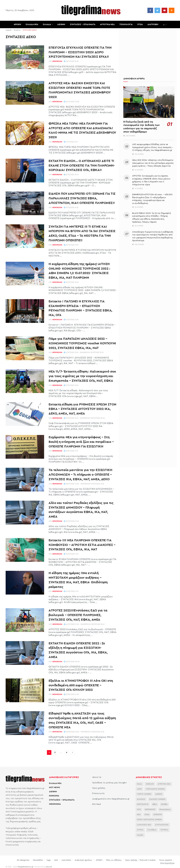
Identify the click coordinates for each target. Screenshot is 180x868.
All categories (23, 860)
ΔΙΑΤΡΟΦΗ (153, 24)
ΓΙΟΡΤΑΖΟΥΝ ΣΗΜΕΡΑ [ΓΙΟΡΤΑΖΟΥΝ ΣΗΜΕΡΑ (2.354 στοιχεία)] (155, 789)
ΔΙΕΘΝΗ (61, 24)
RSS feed (97, 804)
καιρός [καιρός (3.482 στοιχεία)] (140, 835)
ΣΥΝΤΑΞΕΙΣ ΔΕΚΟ (30, 30)
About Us (97, 777)
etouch (49, 867)
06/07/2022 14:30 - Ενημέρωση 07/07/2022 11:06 (84, 484)
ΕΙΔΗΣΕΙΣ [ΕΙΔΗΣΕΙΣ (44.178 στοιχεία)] (141, 799)
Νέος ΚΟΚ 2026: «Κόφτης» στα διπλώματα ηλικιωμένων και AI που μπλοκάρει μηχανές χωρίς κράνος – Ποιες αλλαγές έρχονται (153, 163)
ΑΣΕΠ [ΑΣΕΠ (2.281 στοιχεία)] (139, 789)
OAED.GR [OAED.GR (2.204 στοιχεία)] (150, 784)
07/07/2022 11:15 (71, 451)
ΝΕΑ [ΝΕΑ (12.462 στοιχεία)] (139, 815)
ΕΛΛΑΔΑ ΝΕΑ (32, 24)
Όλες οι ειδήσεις (114, 860)
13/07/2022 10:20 (71, 282)
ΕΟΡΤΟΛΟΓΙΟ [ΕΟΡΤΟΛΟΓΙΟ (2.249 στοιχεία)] (143, 804)
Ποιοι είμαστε (166, 860)
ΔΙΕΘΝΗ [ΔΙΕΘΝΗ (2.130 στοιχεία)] (159, 794)
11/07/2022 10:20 (71, 385)
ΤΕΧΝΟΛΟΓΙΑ (126, 24)
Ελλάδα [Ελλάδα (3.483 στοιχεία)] (164, 804)
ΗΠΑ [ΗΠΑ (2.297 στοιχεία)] (139, 809)
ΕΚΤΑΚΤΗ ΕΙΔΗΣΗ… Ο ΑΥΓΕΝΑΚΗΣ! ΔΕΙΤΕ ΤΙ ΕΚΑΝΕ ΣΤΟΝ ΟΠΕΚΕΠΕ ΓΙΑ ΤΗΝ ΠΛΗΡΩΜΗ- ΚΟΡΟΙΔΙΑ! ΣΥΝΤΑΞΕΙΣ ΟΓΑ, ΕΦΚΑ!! (82, 166)
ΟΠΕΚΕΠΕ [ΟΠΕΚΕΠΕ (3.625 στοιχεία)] (158, 815)
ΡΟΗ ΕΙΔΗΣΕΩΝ (167, 863)
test (56, 860)
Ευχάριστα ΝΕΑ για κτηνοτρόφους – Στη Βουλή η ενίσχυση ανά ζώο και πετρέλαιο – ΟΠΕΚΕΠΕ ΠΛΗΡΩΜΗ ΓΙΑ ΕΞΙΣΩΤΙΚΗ (81, 442)
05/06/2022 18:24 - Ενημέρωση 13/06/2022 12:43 (84, 732)
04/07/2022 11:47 (71, 591)
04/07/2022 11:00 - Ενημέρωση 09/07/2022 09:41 (84, 624)
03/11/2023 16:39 (71, 61)
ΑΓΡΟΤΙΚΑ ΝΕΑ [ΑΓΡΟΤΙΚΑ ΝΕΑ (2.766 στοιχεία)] (164, 784)
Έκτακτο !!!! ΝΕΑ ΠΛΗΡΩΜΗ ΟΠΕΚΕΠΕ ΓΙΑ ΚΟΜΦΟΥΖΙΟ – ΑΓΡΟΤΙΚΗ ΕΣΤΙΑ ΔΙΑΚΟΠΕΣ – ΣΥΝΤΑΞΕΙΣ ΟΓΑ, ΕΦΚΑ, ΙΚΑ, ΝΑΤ (82, 545)
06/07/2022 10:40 (71, 521)
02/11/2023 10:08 (71, 102)
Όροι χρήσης (99, 788)
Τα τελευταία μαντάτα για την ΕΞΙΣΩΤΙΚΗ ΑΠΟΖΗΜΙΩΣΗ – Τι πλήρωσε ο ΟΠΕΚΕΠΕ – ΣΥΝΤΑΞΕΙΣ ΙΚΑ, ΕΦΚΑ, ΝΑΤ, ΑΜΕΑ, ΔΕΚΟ (80, 475)
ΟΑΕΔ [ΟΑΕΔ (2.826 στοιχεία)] (147, 815)
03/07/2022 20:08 (72, 662)
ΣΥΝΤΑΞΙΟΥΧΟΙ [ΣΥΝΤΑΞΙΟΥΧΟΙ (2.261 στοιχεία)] (162, 825)
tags (49, 860)
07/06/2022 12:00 (71, 694)
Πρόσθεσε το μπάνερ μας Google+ (110, 783)
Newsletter (38, 860)
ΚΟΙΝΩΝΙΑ (54, 796)
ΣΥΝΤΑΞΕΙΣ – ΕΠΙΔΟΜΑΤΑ (83, 24)
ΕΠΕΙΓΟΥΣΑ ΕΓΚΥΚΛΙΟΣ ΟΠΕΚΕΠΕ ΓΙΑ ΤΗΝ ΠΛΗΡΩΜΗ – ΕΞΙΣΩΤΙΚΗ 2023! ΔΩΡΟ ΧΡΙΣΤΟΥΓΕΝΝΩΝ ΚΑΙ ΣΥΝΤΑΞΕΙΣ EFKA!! (80, 52)
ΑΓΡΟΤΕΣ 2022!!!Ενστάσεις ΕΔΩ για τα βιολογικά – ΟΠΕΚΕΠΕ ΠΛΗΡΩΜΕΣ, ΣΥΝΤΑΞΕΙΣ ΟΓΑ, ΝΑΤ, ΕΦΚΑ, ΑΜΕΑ (78, 615)
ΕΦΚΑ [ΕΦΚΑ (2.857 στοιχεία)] (155, 804)
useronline (66, 860)
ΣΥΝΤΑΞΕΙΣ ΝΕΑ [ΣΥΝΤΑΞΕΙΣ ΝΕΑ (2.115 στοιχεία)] (144, 825)
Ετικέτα (17, 30)
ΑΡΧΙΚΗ (17, 24)
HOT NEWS (54, 787)
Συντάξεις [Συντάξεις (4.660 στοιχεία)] (152, 830)
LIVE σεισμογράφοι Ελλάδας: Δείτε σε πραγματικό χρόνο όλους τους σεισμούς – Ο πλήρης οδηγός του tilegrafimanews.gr (153, 147)
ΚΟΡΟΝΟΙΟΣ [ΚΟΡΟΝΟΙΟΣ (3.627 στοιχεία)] (150, 809)
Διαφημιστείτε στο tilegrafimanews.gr (111, 799)
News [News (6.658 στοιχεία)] (140, 784)
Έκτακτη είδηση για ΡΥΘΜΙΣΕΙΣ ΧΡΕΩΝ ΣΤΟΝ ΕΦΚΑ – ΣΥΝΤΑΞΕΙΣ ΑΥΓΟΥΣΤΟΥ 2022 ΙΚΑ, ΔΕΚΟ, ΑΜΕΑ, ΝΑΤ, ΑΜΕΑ (82, 409)
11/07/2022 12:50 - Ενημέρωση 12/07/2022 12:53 (84, 352)
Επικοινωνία (98, 793)
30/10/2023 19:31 (71, 245)
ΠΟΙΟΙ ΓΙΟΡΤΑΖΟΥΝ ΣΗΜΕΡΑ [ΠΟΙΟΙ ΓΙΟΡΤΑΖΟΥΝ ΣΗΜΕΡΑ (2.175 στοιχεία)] (149, 820)
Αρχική (9, 30)
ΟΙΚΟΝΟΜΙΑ (55, 804)
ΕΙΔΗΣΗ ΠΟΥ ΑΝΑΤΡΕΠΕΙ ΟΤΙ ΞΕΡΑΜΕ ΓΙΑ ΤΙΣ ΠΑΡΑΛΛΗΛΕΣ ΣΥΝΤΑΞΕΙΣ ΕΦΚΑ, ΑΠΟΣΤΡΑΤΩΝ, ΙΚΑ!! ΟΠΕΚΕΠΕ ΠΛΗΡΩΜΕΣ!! (82, 198)
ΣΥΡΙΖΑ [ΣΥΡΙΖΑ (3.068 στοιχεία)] (140, 830)
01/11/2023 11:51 (71, 142)
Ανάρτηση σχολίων (83, 860)
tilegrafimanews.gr (26, 867)
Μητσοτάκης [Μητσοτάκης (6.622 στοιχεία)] (165, 809)
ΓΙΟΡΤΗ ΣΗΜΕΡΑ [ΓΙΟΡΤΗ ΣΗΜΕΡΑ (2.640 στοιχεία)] (144, 794)
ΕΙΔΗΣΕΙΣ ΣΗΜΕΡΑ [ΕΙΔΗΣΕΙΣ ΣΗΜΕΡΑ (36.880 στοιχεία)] (157, 799)
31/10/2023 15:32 (71, 208)
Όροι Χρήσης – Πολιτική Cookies (140, 860)
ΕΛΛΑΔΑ (47, 24)
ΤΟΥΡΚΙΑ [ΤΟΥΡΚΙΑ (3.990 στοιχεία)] (164, 830)
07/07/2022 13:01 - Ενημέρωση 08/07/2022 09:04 (84, 418)
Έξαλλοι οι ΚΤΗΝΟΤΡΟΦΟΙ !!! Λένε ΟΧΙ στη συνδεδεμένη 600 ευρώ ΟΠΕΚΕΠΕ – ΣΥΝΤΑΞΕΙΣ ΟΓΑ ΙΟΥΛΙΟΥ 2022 (81, 685)
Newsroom (57, 61)
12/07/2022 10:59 (71, 320)
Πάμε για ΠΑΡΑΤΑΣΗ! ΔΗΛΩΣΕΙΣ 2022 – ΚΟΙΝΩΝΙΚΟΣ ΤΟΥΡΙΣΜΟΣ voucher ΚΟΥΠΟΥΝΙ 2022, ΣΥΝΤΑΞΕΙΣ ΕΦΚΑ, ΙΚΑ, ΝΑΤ (82, 343)
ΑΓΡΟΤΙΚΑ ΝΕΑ (107, 24)
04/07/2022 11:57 (71, 554)
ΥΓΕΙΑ (140, 24)
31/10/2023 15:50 (71, 175)
